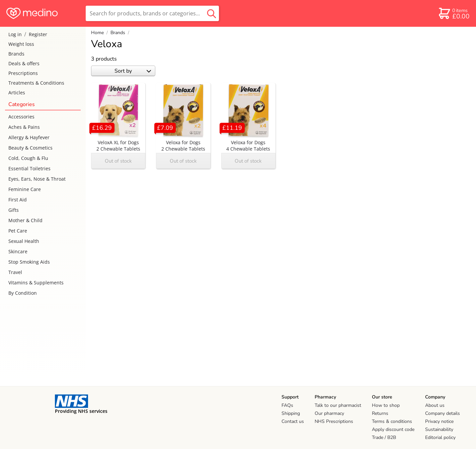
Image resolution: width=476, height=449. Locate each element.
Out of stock (118, 161)
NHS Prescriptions (334, 421)
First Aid (18, 200)
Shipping (291, 413)
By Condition (23, 293)
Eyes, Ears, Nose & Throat (37, 179)
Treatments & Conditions (36, 83)
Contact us (293, 421)
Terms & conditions (392, 421)
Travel (15, 272)
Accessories (21, 117)
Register (38, 34)
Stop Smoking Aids (29, 262)
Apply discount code (393, 429)
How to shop (386, 405)
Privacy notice (439, 421)
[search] (152, 13)
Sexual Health (24, 241)
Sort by (133, 71)
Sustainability (439, 429)
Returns (380, 413)
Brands (16, 54)
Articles (17, 93)
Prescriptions (23, 73)
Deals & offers (24, 63)
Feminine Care (25, 189)
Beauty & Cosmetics (30, 148)
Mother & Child (25, 220)
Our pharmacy (329, 413)
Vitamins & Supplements (36, 283)
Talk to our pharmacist (338, 405)
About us (435, 405)
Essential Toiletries (29, 168)
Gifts (14, 210)
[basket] (454, 13)
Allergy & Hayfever (29, 137)
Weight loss (21, 44)
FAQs (287, 405)
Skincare (18, 251)
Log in (15, 34)
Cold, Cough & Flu (28, 158)
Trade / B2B (384, 437)
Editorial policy (440, 437)
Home (97, 33)
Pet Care (18, 231)
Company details (443, 413)
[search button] (212, 13)
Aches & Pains (24, 127)
